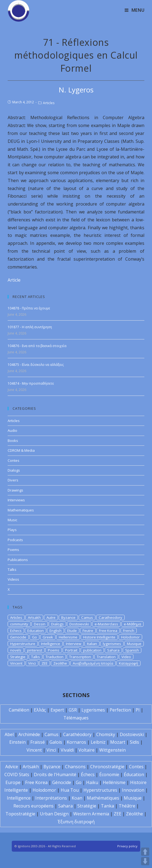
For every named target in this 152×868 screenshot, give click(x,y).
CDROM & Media (21, 450)
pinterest (35, 650)
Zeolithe (60, 663)
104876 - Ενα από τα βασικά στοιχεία (37, 346)
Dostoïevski (132, 734)
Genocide (18, 637)
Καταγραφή (128, 663)
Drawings (15, 490)
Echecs (16, 631)
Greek (48, 637)
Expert (57, 710)
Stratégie (87, 806)
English (55, 631)
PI (138, 710)
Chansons (75, 767)
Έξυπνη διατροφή (76, 822)
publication (92, 650)
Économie (109, 774)
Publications (18, 560)
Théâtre (127, 806)
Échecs (88, 774)
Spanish (132, 650)
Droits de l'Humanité (55, 774)
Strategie (18, 657)
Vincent (16, 663)
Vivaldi (67, 750)
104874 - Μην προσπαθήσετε (31, 383)
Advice (12, 767)
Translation (106, 657)
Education (36, 631)
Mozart (118, 742)
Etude (72, 631)
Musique (134, 644)
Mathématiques (103, 798)
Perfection (120, 710)
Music (12, 520)
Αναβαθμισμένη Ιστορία (93, 663)
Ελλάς (40, 710)
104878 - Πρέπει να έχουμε (29, 308)
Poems (13, 550)
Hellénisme (114, 782)
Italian (92, 644)
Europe (13, 782)
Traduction (55, 657)
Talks (12, 569)
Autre (51, 617)
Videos (13, 579)
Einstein (17, 742)
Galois (56, 742)
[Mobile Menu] (135, 10)
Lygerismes (93, 710)
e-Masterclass (106, 624)
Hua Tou (70, 790)
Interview (74, 644)
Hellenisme (68, 637)
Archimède (29, 734)
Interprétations (51, 798)
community (19, 624)
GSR (73, 710)
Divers (13, 480)
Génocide (62, 782)
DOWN (145, 861)
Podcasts (15, 540)
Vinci (32, 663)
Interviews (16, 500)
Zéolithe (135, 814)
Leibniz (98, 742)
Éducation (134, 774)
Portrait (71, 650)
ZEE (45, 663)
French (129, 631)
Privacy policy (127, 846)
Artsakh (34, 617)
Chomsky (106, 734)
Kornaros (76, 742)
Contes (14, 460)
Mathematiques (21, 510)
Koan (77, 798)
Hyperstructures (100, 790)
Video (126, 657)
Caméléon (19, 710)
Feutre (88, 631)
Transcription (80, 657)
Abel (9, 734)
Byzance (68, 617)
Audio (12, 430)
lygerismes (112, 644)
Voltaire (87, 750)
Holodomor (130, 637)
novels (16, 650)
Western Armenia (91, 814)
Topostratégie (20, 814)
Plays (12, 530)
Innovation (133, 790)
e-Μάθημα (132, 624)
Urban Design (54, 814)
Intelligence (51, 644)
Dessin (40, 624)
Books (13, 441)
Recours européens (33, 806)
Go (34, 637)
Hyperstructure (23, 644)
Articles (49, 103)
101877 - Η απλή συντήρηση (30, 327)
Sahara (113, 650)
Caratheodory (110, 617)
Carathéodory (77, 734)
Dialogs (14, 470)
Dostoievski (79, 624)
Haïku (92, 782)
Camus (87, 617)
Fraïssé (38, 742)
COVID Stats (17, 774)
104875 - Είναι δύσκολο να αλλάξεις (36, 365)
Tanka (107, 806)
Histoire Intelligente (99, 637)
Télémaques (76, 718)
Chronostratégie (107, 767)
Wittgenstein (112, 750)
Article (14, 280)
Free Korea (108, 631)
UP (145, 852)
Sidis (135, 742)
